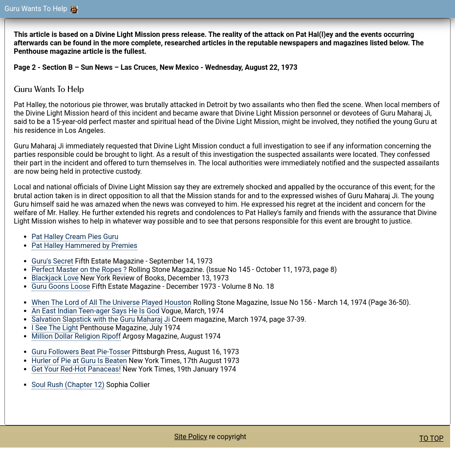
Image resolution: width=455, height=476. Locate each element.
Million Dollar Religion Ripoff (76, 336)
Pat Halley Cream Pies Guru (75, 237)
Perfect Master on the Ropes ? (79, 270)
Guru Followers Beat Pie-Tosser (81, 352)
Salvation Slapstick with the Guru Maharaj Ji (101, 319)
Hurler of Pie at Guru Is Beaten (79, 361)
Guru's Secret (52, 261)
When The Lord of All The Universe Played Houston (112, 302)
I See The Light (55, 328)
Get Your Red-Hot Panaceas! (76, 369)
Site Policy (191, 437)
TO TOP (431, 438)
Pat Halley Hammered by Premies (84, 246)
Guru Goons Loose (61, 286)
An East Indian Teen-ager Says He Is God (96, 311)
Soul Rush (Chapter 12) (68, 385)
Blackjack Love (55, 278)
